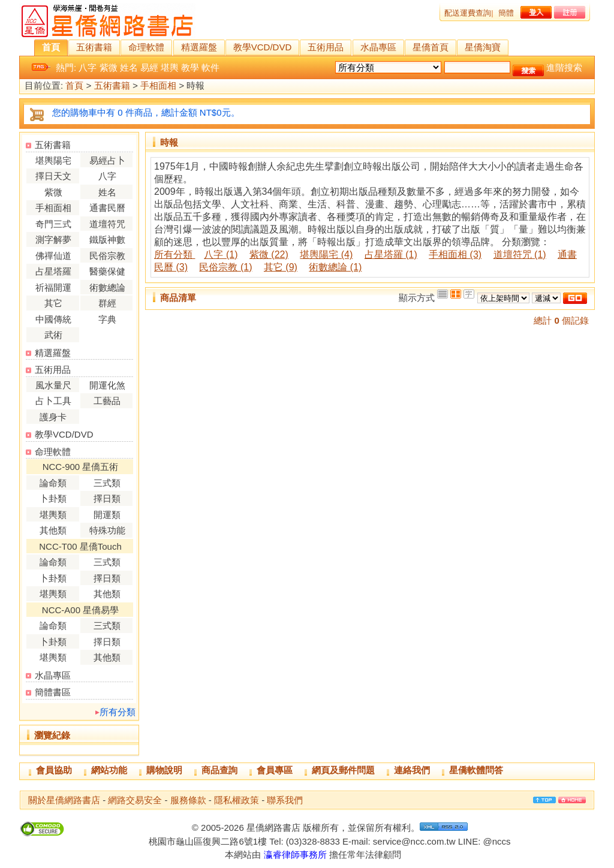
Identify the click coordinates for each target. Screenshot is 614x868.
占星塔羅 (53, 271)
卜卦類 (53, 498)
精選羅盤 (199, 47)
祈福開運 (53, 287)
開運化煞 (107, 385)
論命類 (53, 483)
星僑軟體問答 (476, 770)
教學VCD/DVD (263, 47)
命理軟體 (146, 47)
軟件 (210, 67)
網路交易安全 (135, 800)
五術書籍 (94, 47)
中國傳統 (53, 319)
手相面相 (158, 86)
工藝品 (107, 401)
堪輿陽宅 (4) (326, 254)
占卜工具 (53, 401)
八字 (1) (221, 254)
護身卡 (53, 417)
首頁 (51, 47)
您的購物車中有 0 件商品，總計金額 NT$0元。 (146, 112)
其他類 (53, 530)
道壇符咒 (107, 224)
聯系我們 (285, 800)
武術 (53, 335)
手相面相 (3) (455, 254)
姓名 (129, 67)
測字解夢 (53, 239)
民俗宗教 (107, 256)
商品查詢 (219, 770)
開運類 (107, 515)
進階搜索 (564, 67)
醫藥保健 (107, 271)
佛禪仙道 (53, 256)
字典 (107, 319)
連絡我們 (412, 770)
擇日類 (107, 498)
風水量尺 (53, 385)
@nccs (496, 841)
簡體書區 (53, 692)
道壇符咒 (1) (520, 254)
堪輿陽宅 (53, 160)
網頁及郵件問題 (343, 770)
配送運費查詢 (468, 13)
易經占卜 (107, 160)
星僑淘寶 (483, 47)
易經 (149, 67)
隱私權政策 (237, 800)
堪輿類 (53, 515)
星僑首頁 (431, 47)
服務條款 (188, 800)
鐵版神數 (107, 239)
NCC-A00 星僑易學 (80, 610)
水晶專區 (378, 47)
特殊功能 (107, 530)
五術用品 (326, 47)
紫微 (109, 67)
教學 (190, 67)
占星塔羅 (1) (391, 254)
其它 (53, 303)
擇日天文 (53, 176)
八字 (88, 67)
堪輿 (170, 67)
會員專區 (275, 770)
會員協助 (54, 770)
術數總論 (107, 287)
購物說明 (164, 770)
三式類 (107, 483)
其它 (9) (281, 267)
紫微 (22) (269, 254)
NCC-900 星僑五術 (81, 467)
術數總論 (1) (335, 267)
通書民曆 (107, 208)
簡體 (506, 13)
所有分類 (118, 712)
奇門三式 (53, 224)
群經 (107, 303)
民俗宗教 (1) (225, 267)
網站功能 (109, 770)
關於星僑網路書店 (64, 800)
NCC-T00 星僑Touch (80, 546)
